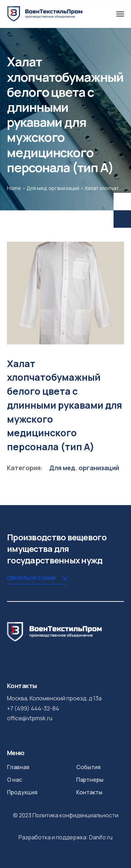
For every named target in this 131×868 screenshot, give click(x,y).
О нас (14, 780)
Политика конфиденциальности (75, 815)
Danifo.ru (101, 837)
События (88, 767)
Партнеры (90, 780)
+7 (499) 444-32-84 (33, 708)
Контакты (89, 792)
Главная (18, 767)
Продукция (22, 792)
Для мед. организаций (53, 188)
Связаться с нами (37, 579)
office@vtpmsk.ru (30, 718)
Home (14, 188)
